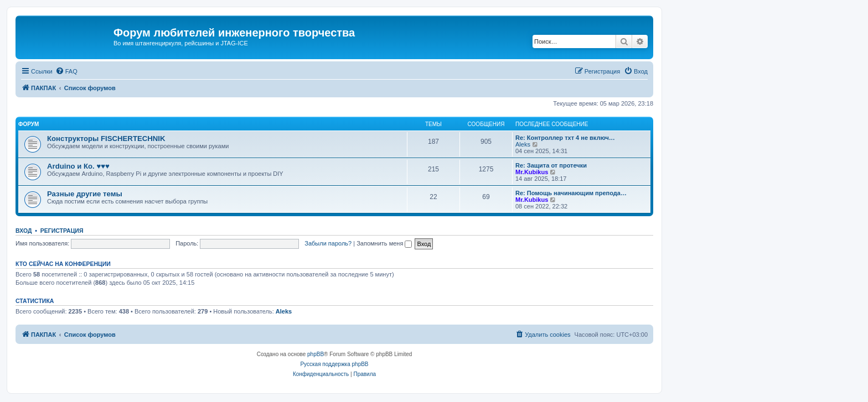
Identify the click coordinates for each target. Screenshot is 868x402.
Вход (24, 231)
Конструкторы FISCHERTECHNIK (106, 139)
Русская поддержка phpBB (334, 364)
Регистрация (62, 231)
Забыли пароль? (328, 243)
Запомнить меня (384, 243)
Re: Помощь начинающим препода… (571, 193)
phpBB (316, 354)
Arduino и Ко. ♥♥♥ (78, 166)
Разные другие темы (85, 194)
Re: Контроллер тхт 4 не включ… (565, 138)
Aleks (523, 144)
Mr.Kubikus (532, 172)
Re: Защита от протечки (551, 165)
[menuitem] (66, 71)
